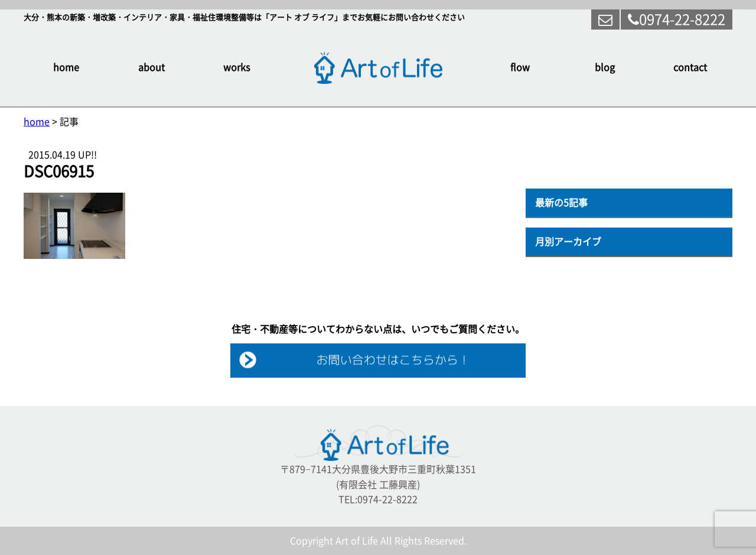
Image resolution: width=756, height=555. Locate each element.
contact (690, 67)
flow (520, 67)
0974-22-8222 (677, 20)
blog (605, 67)
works (237, 67)
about (151, 67)
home (66, 67)
